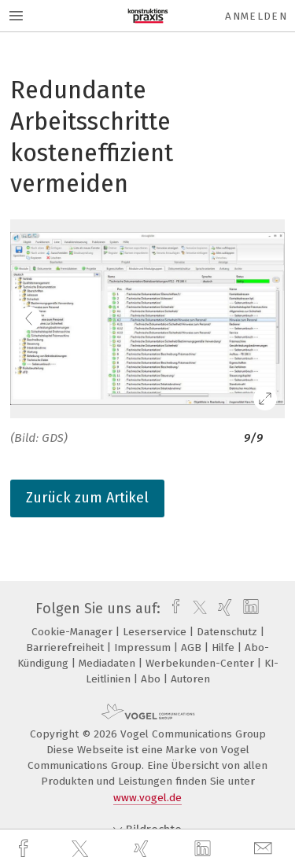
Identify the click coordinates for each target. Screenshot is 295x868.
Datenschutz (229, 632)
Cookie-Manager (74, 632)
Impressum (144, 647)
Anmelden (256, 16)
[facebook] (25, 849)
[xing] (143, 849)
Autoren (190, 679)
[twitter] (82, 849)
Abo (152, 679)
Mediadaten (109, 663)
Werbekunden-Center (201, 663)
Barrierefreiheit (66, 647)
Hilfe (225, 647)
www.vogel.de (147, 798)
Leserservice (156, 632)
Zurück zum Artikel (87, 498)
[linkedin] (205, 849)
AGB (193, 647)
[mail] (265, 849)
